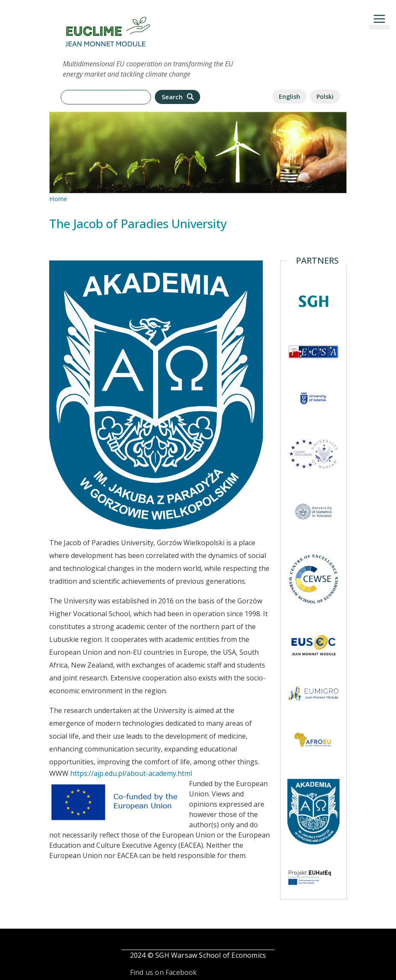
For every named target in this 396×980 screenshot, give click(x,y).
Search (179, 97)
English (290, 97)
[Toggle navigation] (379, 19)
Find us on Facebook (164, 972)
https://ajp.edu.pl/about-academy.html (131, 773)
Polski (325, 97)
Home (58, 199)
